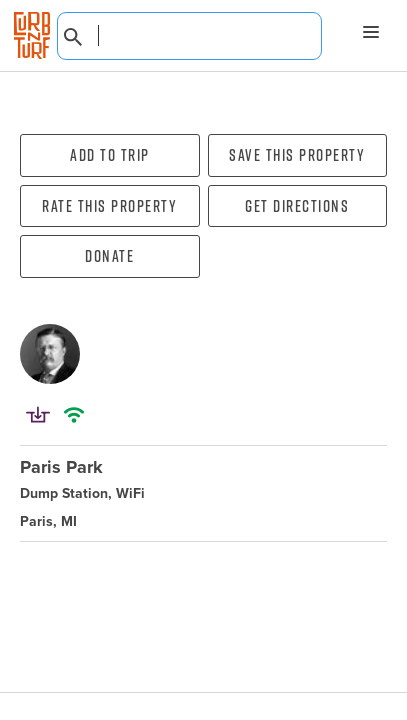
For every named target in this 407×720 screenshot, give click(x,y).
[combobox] (189, 36)
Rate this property (109, 206)
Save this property (297, 155)
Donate (109, 256)
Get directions (297, 206)
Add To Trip (110, 155)
